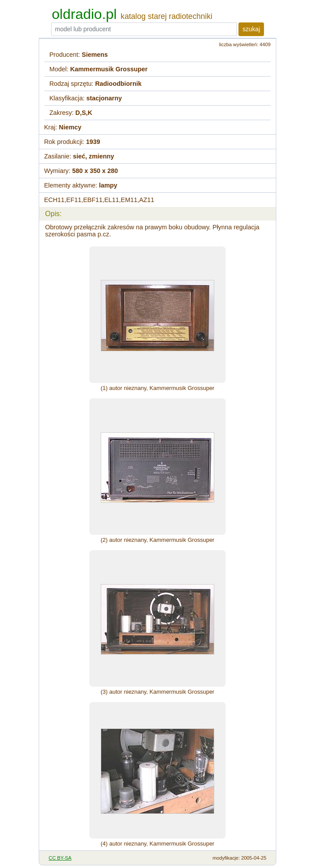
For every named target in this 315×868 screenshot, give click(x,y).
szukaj (251, 29)
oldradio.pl (84, 14)
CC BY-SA (60, 858)
